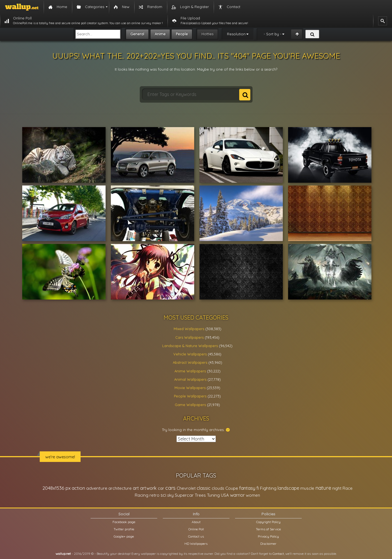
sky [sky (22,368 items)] (170, 495)
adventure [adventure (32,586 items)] (97, 488)
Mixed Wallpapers (189, 329)
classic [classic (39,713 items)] (204, 488)
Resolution (236, 34)
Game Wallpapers (190, 405)
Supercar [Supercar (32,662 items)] (184, 495)
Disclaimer (268, 544)
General (137, 34)
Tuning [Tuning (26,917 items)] (213, 495)
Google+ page (124, 536)
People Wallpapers (190, 396)
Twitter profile (124, 529)
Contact (278, 554)
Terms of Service (268, 529)
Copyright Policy (268, 522)
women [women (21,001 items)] (253, 495)
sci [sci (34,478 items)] (163, 495)
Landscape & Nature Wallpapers (190, 346)
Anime (160, 34)
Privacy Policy (268, 536)
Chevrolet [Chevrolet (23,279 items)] (186, 488)
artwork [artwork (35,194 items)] (148, 488)
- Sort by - (273, 34)
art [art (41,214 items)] (136, 488)
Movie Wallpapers (190, 388)
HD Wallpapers (196, 544)
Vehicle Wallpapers (190, 354)
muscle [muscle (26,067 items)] (307, 488)
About (196, 522)
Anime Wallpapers (190, 371)
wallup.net (63, 554)
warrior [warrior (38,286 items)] (237, 495)
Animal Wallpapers (190, 379)
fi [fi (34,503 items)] (258, 488)
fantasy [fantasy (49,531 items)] (247, 488)
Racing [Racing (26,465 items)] (142, 495)
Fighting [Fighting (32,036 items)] (268, 488)
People (182, 34)
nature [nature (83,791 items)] (323, 488)
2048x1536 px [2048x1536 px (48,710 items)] (57, 488)
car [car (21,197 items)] (161, 488)
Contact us (196, 536)
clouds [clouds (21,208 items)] (218, 488)
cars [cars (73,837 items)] (170, 488)
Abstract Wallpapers (190, 362)
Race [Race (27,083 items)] (348, 488)
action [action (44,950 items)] (78, 488)
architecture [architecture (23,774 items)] (120, 488)
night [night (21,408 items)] (337, 488)
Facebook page (124, 522)
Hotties (207, 34)
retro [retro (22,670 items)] (154, 495)
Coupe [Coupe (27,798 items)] (232, 488)
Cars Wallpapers (189, 337)
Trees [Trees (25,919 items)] (200, 495)
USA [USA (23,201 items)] (225, 495)
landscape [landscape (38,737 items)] (288, 488)
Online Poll (196, 529)
